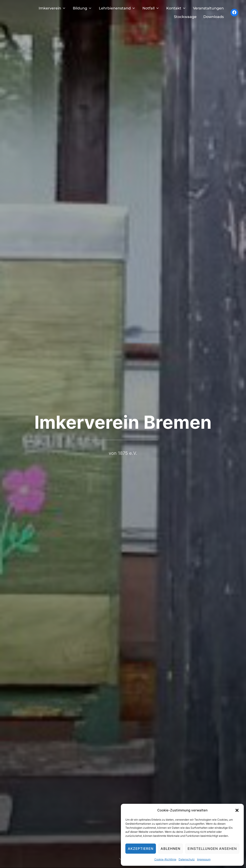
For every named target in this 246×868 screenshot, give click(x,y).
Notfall (151, 8)
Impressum (204, 859)
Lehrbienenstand (117, 8)
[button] (237, 810)
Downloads (214, 17)
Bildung (82, 8)
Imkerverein (52, 8)
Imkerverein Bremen (123, 422)
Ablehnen (171, 849)
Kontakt (176, 8)
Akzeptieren (141, 849)
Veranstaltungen (208, 8)
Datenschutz (187, 859)
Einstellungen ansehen (212, 849)
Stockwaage (185, 17)
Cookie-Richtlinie (165, 859)
